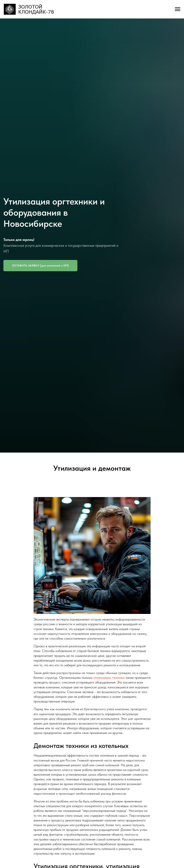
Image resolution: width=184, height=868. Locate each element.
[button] (40, 266)
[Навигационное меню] (178, 9)
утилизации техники (109, 678)
